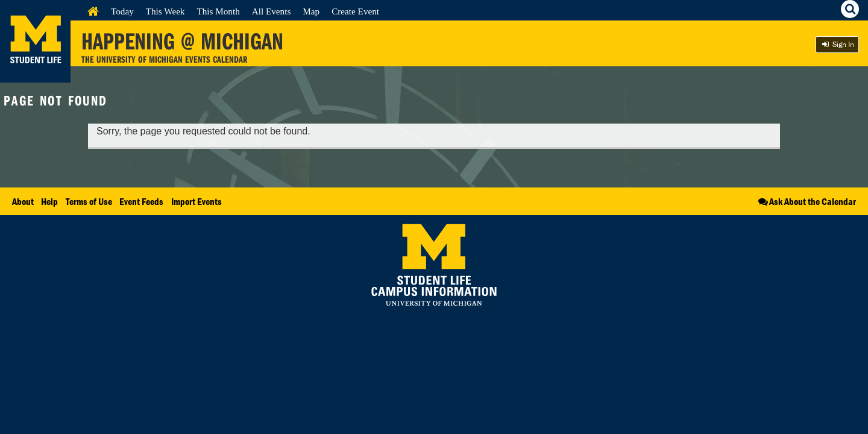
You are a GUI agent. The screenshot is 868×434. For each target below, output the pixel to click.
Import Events (197, 201)
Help (49, 201)
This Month (218, 11)
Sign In (837, 44)
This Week (165, 11)
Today (122, 11)
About (23, 201)
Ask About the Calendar (806, 201)
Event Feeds (141, 201)
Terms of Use (89, 201)
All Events (272, 11)
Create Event (355, 11)
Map (311, 11)
